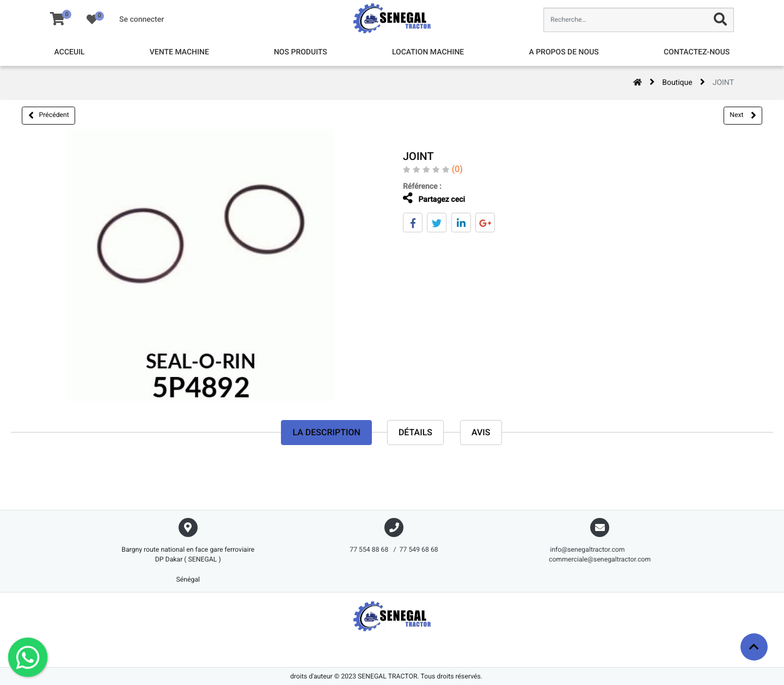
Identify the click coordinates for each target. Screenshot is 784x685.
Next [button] (743, 115)
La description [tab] (326, 432)
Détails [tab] (415, 432)
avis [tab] (481, 432)
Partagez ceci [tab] (426, 198)
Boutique (677, 83)
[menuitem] (70, 53)
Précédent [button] (49, 115)
